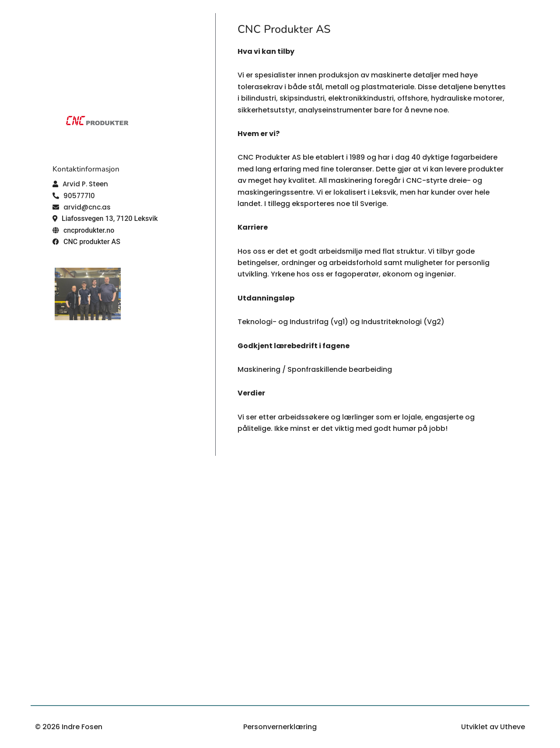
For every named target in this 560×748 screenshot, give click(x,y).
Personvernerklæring (280, 727)
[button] (80, 184)
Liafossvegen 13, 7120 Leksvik (110, 218)
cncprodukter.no (89, 230)
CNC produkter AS (92, 242)
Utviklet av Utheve (493, 727)
